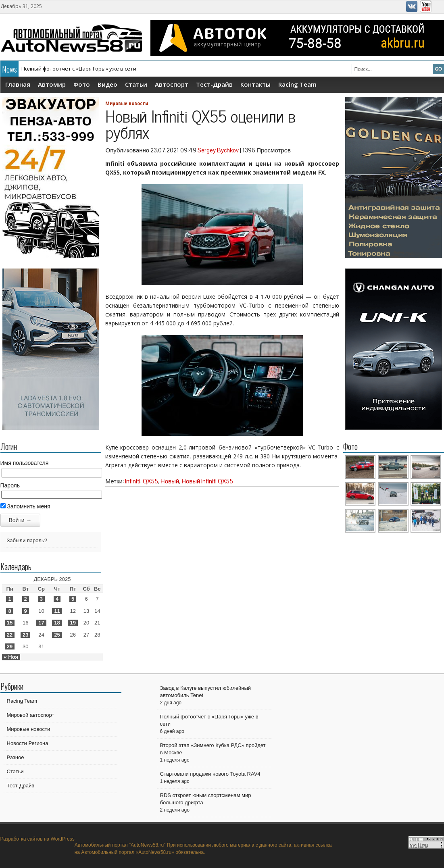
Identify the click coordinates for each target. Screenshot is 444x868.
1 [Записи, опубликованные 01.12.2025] (9, 599)
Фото (82, 84)
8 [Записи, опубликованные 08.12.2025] (9, 611)
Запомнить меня (25, 506)
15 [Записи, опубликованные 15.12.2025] (10, 623)
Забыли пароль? (27, 540)
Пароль (10, 485)
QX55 (150, 481)
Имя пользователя (25, 463)
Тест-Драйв (214, 84)
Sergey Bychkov (218, 150)
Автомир (52, 84)
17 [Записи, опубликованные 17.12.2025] (41, 623)
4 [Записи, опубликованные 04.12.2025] (57, 599)
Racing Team (297, 84)
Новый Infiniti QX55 (207, 481)
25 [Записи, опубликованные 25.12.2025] (57, 635)
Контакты (255, 84)
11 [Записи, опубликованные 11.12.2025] (57, 611)
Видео (107, 84)
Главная (18, 84)
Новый (170, 481)
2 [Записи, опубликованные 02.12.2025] (26, 599)
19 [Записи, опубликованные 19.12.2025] (73, 623)
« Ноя (11, 657)
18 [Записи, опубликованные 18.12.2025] (57, 623)
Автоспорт (172, 84)
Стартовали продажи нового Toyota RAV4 (210, 774)
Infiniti (133, 481)
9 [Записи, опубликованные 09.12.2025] (26, 611)
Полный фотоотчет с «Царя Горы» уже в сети (79, 69)
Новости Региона (28, 743)
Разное (16, 757)
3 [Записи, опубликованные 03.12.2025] (41, 599)
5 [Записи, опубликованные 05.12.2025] (73, 599)
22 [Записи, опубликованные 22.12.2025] (10, 635)
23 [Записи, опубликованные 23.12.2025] (25, 635)
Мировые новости (127, 103)
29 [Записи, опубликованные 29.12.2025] (10, 646)
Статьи (136, 84)
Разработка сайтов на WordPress (38, 839)
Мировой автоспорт (31, 715)
